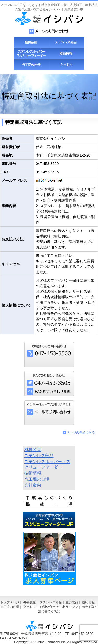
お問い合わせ (49, 607)
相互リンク (70, 607)
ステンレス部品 (66, 42)
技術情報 (66, 54)
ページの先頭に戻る (81, 432)
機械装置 (31, 42)
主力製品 (72, 602)
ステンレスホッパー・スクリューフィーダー (47, 464)
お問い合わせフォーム (49, 31)
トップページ (10, 602)
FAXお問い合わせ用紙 (49, 392)
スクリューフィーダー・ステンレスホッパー (31, 54)
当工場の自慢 (31, 65)
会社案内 (66, 65)
